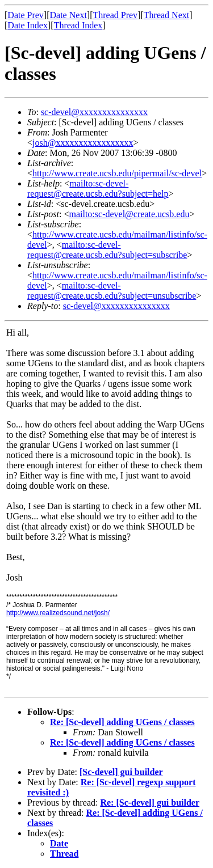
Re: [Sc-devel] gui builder (150, 803)
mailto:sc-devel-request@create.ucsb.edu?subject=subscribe (107, 250)
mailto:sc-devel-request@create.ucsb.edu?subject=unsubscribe (112, 291)
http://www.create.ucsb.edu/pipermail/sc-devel (117, 173)
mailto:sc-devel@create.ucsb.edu (129, 214)
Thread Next (166, 15)
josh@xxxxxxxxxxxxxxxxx (83, 143)
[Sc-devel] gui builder (121, 772)
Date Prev (26, 15)
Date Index (28, 25)
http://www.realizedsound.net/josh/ (58, 613)
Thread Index (78, 25)
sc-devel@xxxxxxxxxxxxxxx (94, 112)
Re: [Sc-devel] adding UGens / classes (122, 722)
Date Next (68, 15)
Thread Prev (115, 15)
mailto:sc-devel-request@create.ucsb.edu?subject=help (98, 189)
